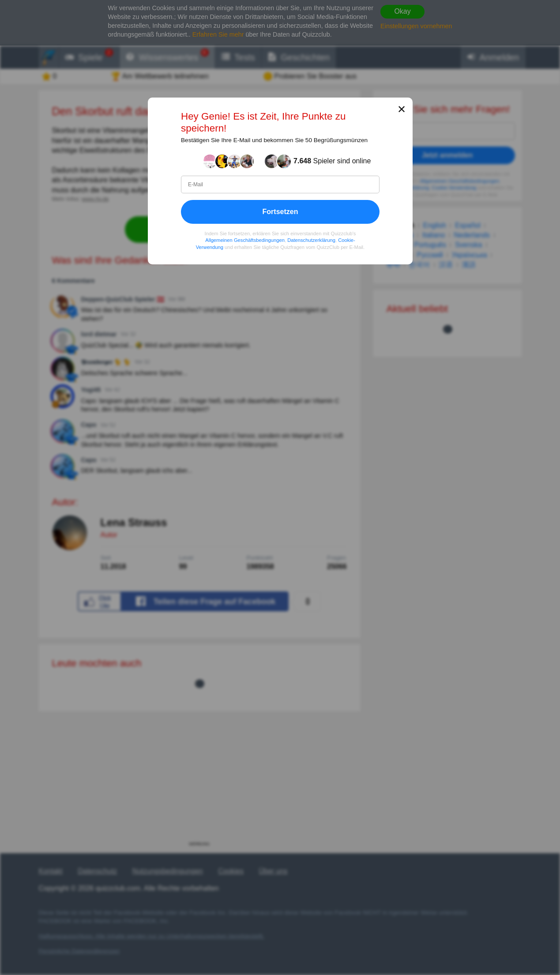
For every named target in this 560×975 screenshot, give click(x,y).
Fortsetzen (280, 212)
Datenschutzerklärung (311, 240)
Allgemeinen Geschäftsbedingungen (245, 240)
